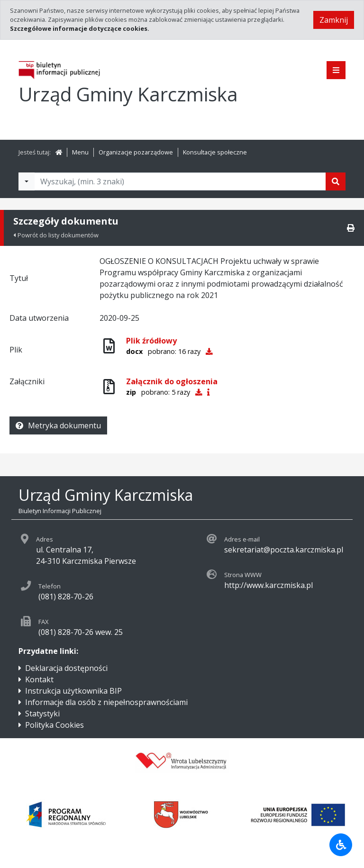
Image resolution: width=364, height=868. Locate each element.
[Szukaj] (336, 181)
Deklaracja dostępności (66, 668)
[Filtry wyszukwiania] (27, 181)
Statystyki (42, 714)
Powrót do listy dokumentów (56, 235)
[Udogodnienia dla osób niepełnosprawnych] (341, 845)
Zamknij (334, 20)
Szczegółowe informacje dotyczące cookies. (80, 28)
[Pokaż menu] (336, 70)
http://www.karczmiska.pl (268, 585)
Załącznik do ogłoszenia (172, 381)
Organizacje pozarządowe (136, 152)
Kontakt (39, 679)
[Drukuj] (351, 228)
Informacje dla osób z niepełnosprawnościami (106, 702)
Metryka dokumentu (58, 425)
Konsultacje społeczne (215, 152)
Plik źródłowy (151, 341)
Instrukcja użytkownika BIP (73, 691)
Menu (80, 152)
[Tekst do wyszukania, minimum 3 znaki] (180, 181)
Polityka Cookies (55, 725)
